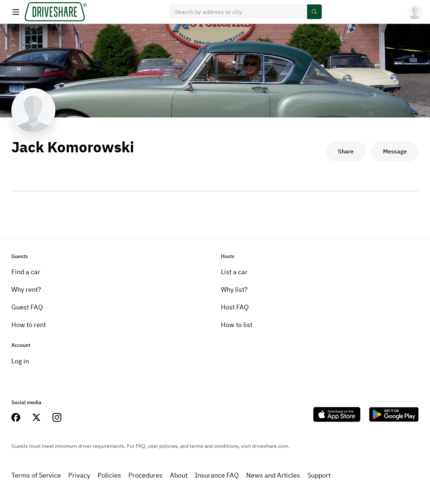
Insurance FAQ (217, 475)
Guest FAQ (27, 307)
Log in (20, 361)
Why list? (234, 289)
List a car (234, 272)
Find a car (26, 272)
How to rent (29, 325)
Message (395, 151)
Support (319, 475)
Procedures (145, 475)
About (179, 475)
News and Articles (273, 475)
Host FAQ (235, 307)
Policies (109, 475)
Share (346, 151)
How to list (237, 325)
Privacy (79, 475)
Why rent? (26, 289)
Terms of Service (36, 475)
